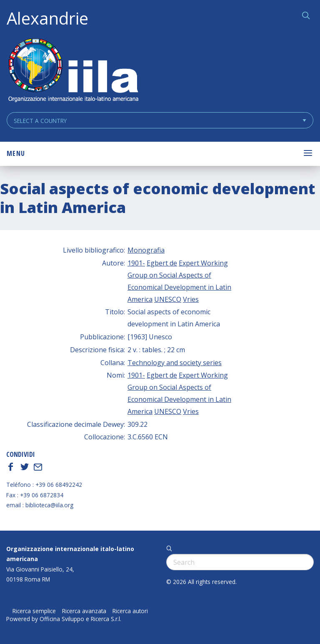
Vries (191, 299)
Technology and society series (175, 363)
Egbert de (162, 263)
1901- (136, 263)
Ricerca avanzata (84, 611)
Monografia (146, 250)
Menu (16, 153)
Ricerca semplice (34, 611)
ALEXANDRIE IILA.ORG (73, 71)
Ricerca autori (130, 611)
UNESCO (168, 299)
